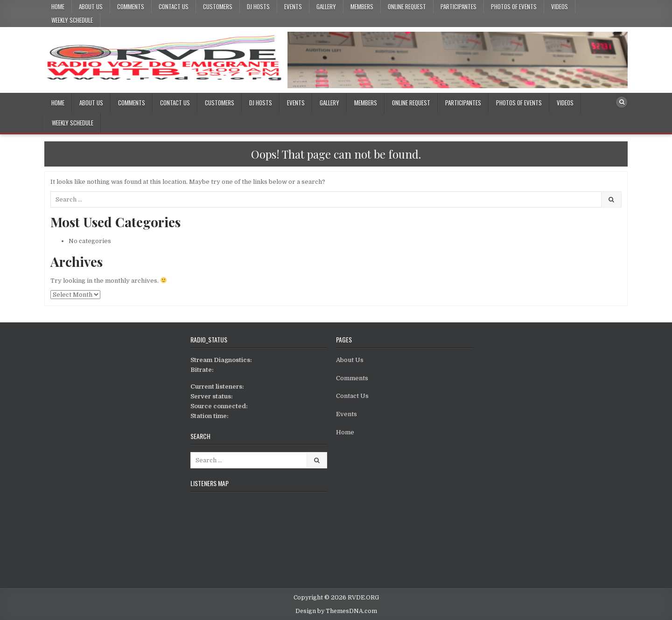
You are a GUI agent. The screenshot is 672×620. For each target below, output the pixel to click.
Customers (218, 7)
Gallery (326, 7)
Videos (560, 7)
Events (293, 7)
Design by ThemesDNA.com (336, 611)
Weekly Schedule (72, 20)
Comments (131, 7)
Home (58, 7)
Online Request (407, 7)
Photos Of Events (514, 7)
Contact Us (174, 7)
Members (362, 7)
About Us (91, 7)
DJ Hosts (258, 7)
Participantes (458, 7)
